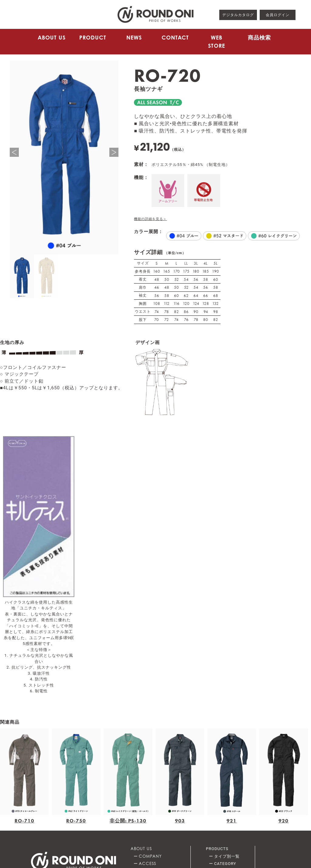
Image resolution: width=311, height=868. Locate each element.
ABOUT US (52, 37)
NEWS (134, 37)
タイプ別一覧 (227, 856)
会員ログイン (278, 15)
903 (180, 821)
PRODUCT (93, 37)
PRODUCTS (217, 849)
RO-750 (76, 821)
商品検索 (259, 37)
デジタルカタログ (238, 15)
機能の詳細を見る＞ (150, 219)
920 (284, 821)
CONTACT (175, 37)
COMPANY (150, 856)
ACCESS (147, 863)
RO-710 (24, 821)
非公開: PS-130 (128, 821)
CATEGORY (225, 864)
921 (232, 821)
